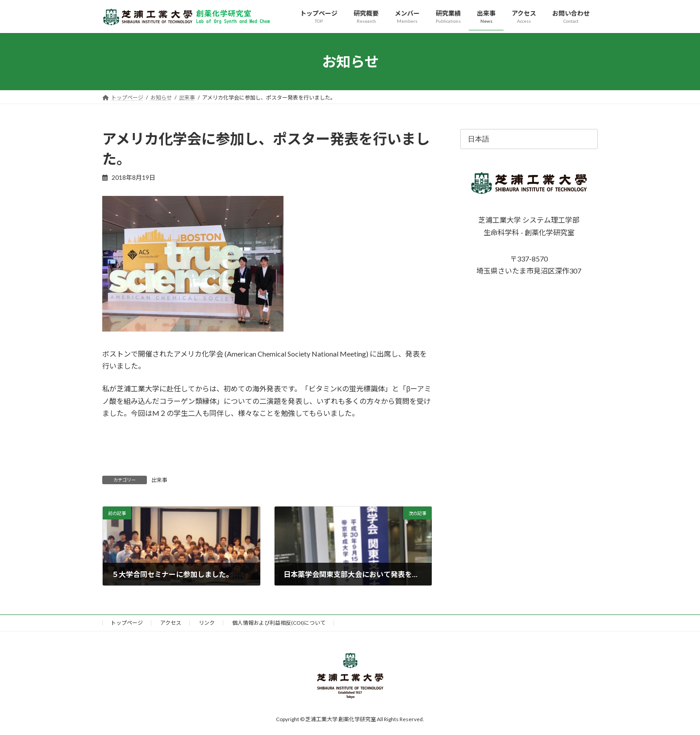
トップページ (127, 623)
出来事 (159, 480)
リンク (207, 623)
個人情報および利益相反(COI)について (279, 623)
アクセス (171, 623)
